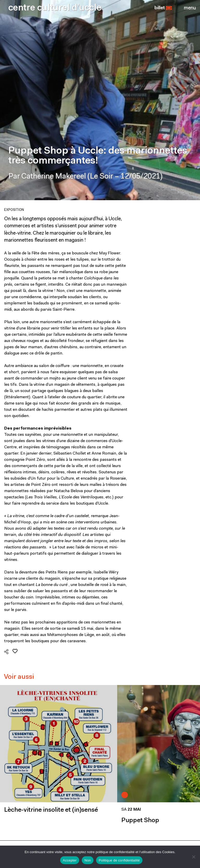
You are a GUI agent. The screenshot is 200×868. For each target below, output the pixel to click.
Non (88, 860)
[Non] (193, 857)
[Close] (190, 8)
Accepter (70, 860)
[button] (163, 8)
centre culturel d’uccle (55, 8)
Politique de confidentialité (119, 860)
